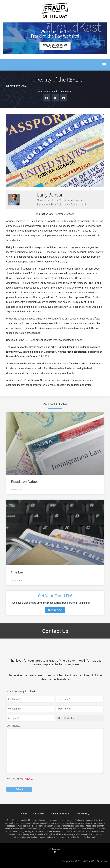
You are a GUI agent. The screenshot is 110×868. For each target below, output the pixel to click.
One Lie (17, 572)
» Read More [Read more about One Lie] (17, 580)
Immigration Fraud (47, 91)
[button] (104, 65)
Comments (13, 726)
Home (24, 814)
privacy (29, 779)
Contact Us (38, 814)
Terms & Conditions (60, 814)
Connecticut (66, 91)
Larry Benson (50, 195)
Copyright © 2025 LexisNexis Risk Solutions (84, 861)
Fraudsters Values (25, 482)
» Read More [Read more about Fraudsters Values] (17, 490)
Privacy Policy (82, 814)
